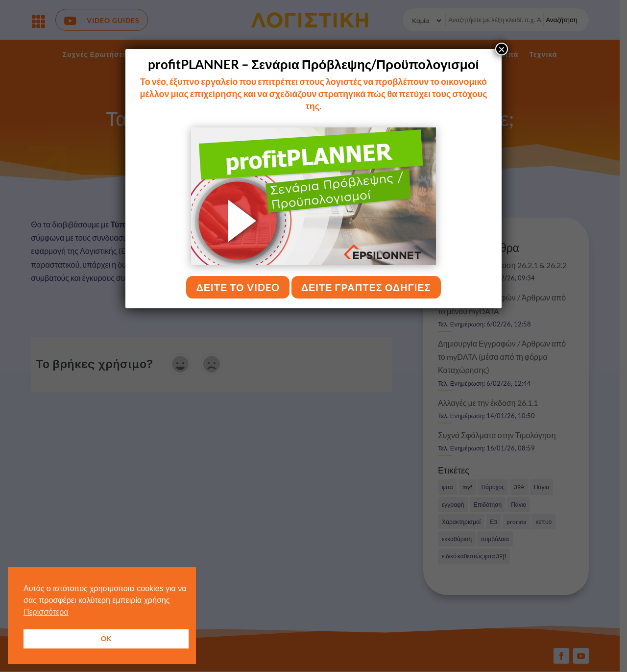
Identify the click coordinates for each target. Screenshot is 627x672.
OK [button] (106, 639)
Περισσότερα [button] (46, 612)
